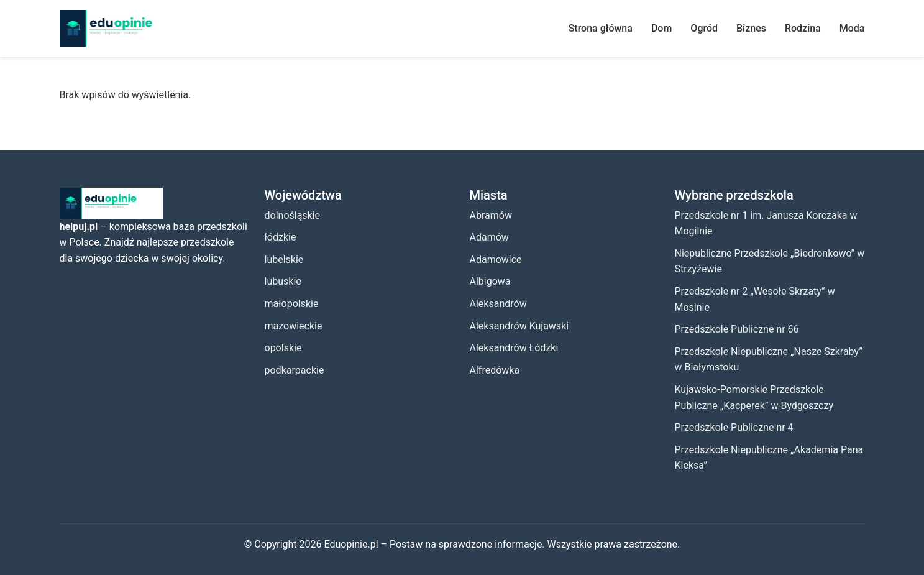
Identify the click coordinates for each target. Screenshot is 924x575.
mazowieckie (294, 326)
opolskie (283, 348)
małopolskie (292, 304)
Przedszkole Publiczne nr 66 (737, 329)
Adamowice (496, 260)
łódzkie (281, 237)
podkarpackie (295, 370)
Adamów (489, 237)
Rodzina (803, 28)
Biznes (751, 28)
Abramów (491, 215)
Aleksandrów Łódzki (514, 348)
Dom (661, 28)
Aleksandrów (498, 304)
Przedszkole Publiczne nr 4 (734, 427)
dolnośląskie (293, 215)
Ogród (704, 28)
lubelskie (284, 260)
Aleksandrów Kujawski (519, 326)
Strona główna (601, 28)
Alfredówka (495, 370)
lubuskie (283, 281)
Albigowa (490, 281)
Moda (852, 28)
